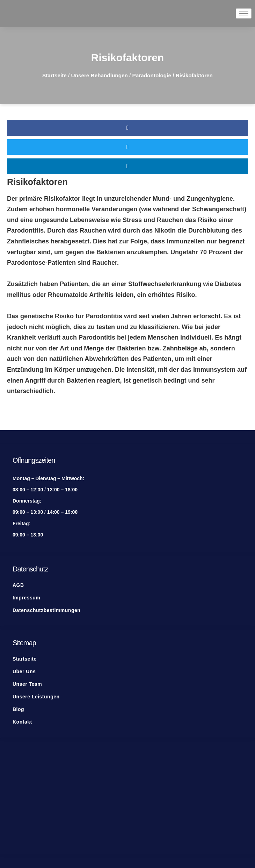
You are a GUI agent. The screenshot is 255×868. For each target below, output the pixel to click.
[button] (127, 128)
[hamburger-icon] (244, 13)
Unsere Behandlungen (100, 75)
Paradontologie (152, 75)
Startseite (54, 75)
